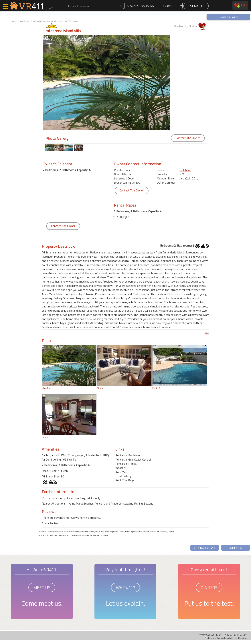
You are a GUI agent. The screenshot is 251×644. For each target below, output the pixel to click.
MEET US (42, 587)
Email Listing (123, 476)
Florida (33, 21)
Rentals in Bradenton (128, 455)
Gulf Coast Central (46, 21)
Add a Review (50, 523)
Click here (185, 170)
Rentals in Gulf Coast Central (133, 459)
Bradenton (60, 21)
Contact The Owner (188, 138)
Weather (121, 468)
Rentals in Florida (126, 464)
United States (23, 21)
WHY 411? (126, 587)
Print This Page (125, 480)
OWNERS (209, 587)
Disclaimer (243, 638)
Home (13, 21)
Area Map (121, 472)
